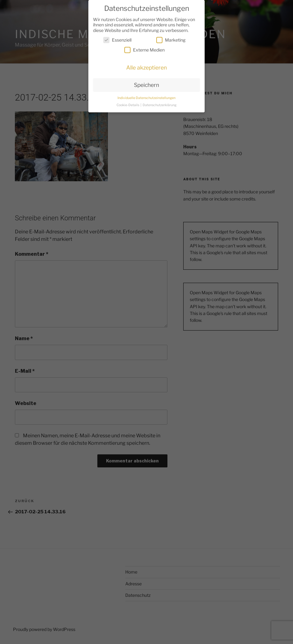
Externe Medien (144, 50)
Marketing (171, 40)
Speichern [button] (146, 85)
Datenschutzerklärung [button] (160, 105)
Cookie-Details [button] (128, 105)
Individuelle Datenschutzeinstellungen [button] (146, 98)
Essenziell (117, 40)
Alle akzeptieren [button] (146, 68)
